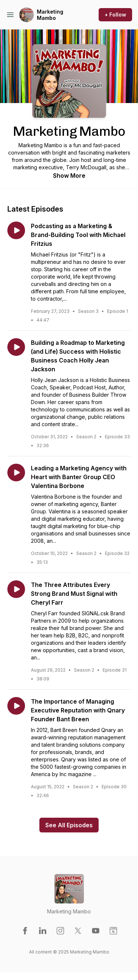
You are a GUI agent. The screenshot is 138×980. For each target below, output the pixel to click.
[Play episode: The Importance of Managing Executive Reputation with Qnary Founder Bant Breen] (16, 706)
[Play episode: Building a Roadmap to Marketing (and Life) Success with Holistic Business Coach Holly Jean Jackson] (16, 347)
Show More (69, 176)
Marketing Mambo (50, 15)
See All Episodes (69, 825)
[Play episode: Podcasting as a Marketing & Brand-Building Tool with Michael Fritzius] (16, 230)
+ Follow (115, 15)
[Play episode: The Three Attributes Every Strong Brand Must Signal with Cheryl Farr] (16, 589)
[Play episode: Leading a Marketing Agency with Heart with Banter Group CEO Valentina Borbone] (16, 473)
